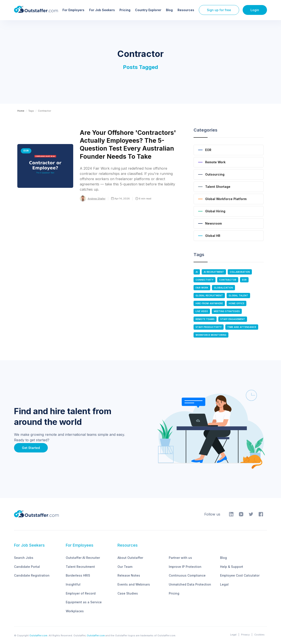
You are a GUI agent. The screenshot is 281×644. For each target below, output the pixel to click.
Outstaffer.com (38, 635)
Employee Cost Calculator (240, 575)
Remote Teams (205, 319)
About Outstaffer (130, 558)
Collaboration (240, 272)
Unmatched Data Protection (190, 584)
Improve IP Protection (185, 567)
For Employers (73, 10)
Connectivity (205, 280)
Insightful (73, 584)
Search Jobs (24, 558)
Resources (186, 10)
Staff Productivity (209, 327)
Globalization (223, 288)
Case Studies (128, 593)
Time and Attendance (242, 327)
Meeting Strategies (227, 311)
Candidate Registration (32, 575)
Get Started (31, 448)
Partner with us (180, 558)
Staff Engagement (233, 319)
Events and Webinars (134, 584)
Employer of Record (81, 593)
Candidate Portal (27, 567)
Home (21, 111)
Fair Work (202, 288)
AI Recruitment (214, 272)
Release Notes (129, 575)
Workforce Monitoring (211, 335)
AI (197, 272)
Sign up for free (219, 10)
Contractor (228, 280)
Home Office (237, 303)
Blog (169, 10)
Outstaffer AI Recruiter (83, 558)
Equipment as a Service (84, 602)
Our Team (125, 567)
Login (255, 10)
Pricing (125, 10)
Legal (224, 584)
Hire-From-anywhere (209, 303)
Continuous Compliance (187, 575)
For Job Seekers (102, 10)
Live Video (202, 311)
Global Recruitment (209, 296)
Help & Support (232, 567)
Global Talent (238, 296)
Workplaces (75, 611)
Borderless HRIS (78, 575)
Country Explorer (148, 10)
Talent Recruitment (80, 567)
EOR (244, 280)
